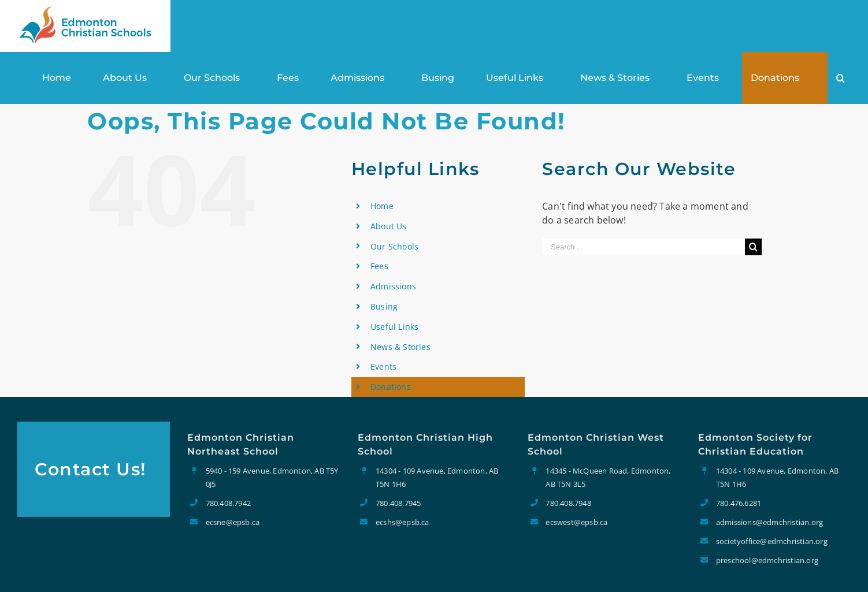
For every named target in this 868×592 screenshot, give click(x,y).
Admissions (393, 286)
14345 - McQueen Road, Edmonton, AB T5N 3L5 (608, 477)
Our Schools (394, 246)
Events (383, 366)
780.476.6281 (739, 503)
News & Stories (400, 347)
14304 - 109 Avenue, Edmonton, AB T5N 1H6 (437, 477)
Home (382, 206)
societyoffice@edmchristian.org (772, 541)
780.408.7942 (228, 503)
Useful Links (394, 327)
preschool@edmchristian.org (767, 560)
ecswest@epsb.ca (576, 522)
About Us (389, 226)
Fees (379, 266)
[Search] (841, 78)
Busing (384, 306)
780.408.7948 (568, 503)
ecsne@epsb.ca (233, 522)
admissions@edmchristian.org (769, 522)
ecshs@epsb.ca (403, 522)
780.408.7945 (398, 503)
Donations (391, 387)
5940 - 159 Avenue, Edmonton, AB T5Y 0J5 (272, 477)
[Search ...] (643, 247)
